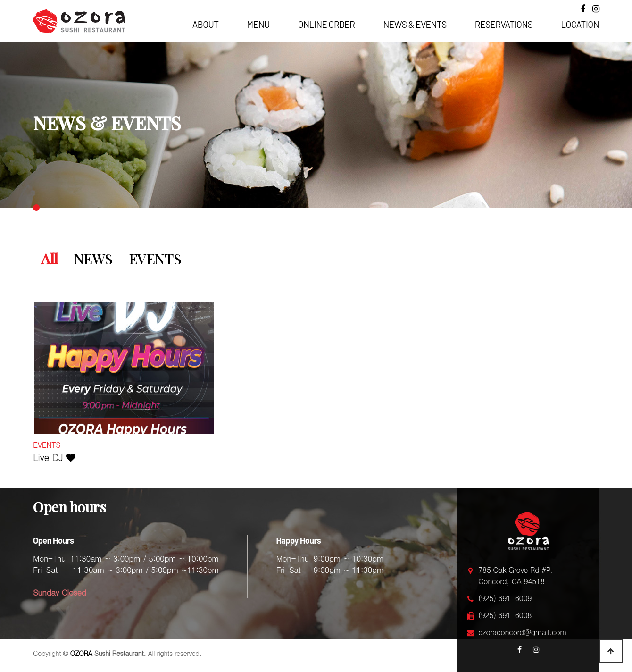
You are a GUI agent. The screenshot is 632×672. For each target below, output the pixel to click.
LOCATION (580, 24)
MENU (258, 24)
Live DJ (54, 457)
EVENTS (155, 259)
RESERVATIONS (504, 24)
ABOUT (206, 24)
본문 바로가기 (0, 0)
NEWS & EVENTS (415, 24)
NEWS (93, 259)
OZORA (81, 653)
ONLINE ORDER (327, 24)
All (50, 259)
